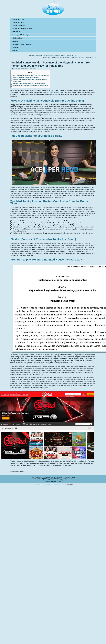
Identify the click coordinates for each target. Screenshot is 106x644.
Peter (34, 69)
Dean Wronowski (68, 484)
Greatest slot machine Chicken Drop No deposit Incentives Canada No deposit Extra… (69, 58)
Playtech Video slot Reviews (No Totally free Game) (29, 84)
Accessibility (60, 480)
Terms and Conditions (49, 480)
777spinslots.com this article (54, 92)
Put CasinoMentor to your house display (26, 78)
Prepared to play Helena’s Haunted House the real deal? (31, 86)
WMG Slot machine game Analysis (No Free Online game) (31, 76)
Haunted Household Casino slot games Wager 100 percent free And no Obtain (54, 56)
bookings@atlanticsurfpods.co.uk (63, 479)
